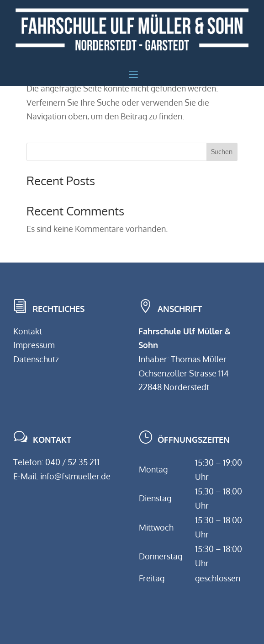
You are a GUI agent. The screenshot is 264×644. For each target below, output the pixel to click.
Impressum (34, 345)
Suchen (222, 152)
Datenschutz (36, 359)
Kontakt (28, 331)
